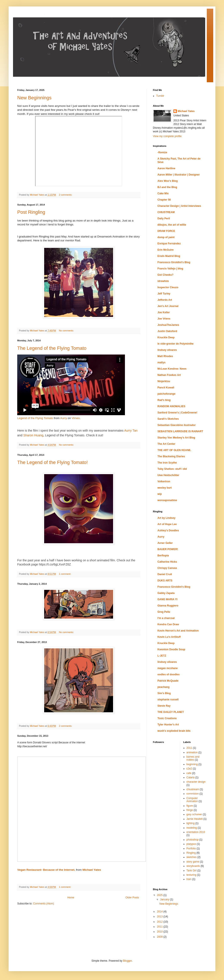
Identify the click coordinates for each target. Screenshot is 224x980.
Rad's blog (164, 400)
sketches (192, 857)
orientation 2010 (196, 832)
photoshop (193, 840)
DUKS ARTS (165, 581)
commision (193, 794)
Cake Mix (163, 193)
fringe (190, 810)
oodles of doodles (169, 674)
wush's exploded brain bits (174, 731)
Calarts (191, 777)
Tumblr (160, 96)
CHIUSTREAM (166, 212)
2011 (189, 748)
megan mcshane (168, 668)
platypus (191, 844)
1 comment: (65, 574)
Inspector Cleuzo (168, 287)
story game (193, 862)
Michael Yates (92, 870)
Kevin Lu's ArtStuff (169, 637)
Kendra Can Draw (168, 624)
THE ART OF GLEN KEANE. (174, 450)
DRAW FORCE (166, 231)
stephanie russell (168, 700)
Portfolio (191, 849)
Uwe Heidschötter (168, 475)
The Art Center (166, 444)
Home (71, 898)
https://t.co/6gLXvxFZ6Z (55, 564)
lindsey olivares (167, 350)
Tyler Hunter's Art (168, 725)
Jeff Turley (164, 294)
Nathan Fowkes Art (169, 375)
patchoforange (166, 394)
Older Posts (132, 898)
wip (160, 494)
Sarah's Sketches (168, 419)
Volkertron (164, 481)
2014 (160, 912)
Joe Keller (164, 312)
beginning (192, 764)
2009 (160, 937)
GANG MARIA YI (167, 599)
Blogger (127, 961)
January (165, 899)
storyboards (193, 866)
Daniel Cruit (165, 574)
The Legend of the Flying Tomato (52, 348)
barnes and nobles (193, 758)
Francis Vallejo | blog (170, 269)
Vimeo (76, 418)
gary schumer (194, 814)
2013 (160, 917)
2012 (160, 922)
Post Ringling (31, 212)
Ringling (191, 853)
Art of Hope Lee (167, 524)
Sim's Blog (164, 693)
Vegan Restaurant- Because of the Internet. (46, 870)
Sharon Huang (33, 435)
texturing (191, 875)
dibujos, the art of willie (172, 225)
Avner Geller (165, 543)
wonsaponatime (167, 500)
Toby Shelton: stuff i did (172, 469)
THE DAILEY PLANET (171, 712)
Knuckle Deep (166, 337)
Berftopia (163, 556)
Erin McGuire (166, 250)
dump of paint (166, 237)
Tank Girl (192, 871)
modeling (192, 828)
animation (192, 752)
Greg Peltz (164, 612)
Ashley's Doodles (168, 530)
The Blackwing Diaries (171, 456)
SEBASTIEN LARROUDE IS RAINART (180, 431)
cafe (189, 773)
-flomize (162, 152)
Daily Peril (164, 218)
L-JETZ (162, 656)
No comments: (67, 331)
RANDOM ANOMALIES (171, 406)
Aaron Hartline (166, 168)
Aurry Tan (131, 431)
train (189, 879)
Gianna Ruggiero (168, 606)
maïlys (161, 363)
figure (190, 806)
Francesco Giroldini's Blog (174, 262)
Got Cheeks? (165, 275)
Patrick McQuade (168, 681)
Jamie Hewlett (195, 819)
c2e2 (189, 769)
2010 (160, 932)
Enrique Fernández (169, 244)
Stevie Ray (164, 706)
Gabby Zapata (166, 593)
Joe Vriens (164, 319)
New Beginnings (34, 98)
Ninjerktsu (164, 381)
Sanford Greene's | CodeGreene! (177, 413)
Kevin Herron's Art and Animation (178, 631)
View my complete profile (167, 136)
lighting (191, 823)
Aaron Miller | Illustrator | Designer (179, 175)
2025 (160, 895)
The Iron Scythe (167, 463)
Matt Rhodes (165, 356)
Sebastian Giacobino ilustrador (177, 425)
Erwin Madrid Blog (169, 256)
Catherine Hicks (167, 562)
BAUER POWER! (168, 549)
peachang (163, 687)
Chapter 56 (164, 200)
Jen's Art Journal (168, 306)
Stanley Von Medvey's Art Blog (176, 438)
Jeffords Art (165, 300)
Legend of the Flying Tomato (35, 418)
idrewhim (163, 281)
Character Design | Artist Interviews (179, 206)
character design (196, 782)
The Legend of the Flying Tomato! (52, 462)
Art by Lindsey (166, 518)
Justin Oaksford (167, 331)
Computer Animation (192, 800)
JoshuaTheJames (168, 325)
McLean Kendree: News (172, 369)
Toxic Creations (167, 718)
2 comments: (66, 195)
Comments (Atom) (43, 904)
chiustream (193, 789)
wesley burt (165, 488)
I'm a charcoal (166, 618)
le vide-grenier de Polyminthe (175, 344)
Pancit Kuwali (166, 388)
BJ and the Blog (167, 187)
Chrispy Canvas (167, 568)
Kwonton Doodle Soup (171, 649)
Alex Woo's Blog (168, 181)
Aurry (64, 418)
